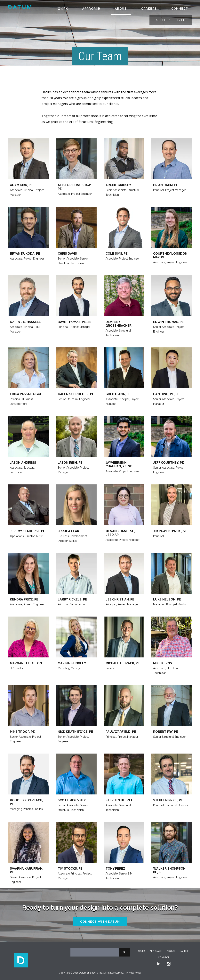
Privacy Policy (134, 973)
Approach (91, 9)
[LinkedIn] (159, 964)
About (121, 9)
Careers (149, 9)
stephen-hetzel (171, 20)
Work (63, 9)
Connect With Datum (100, 922)
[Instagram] (169, 964)
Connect (180, 9)
